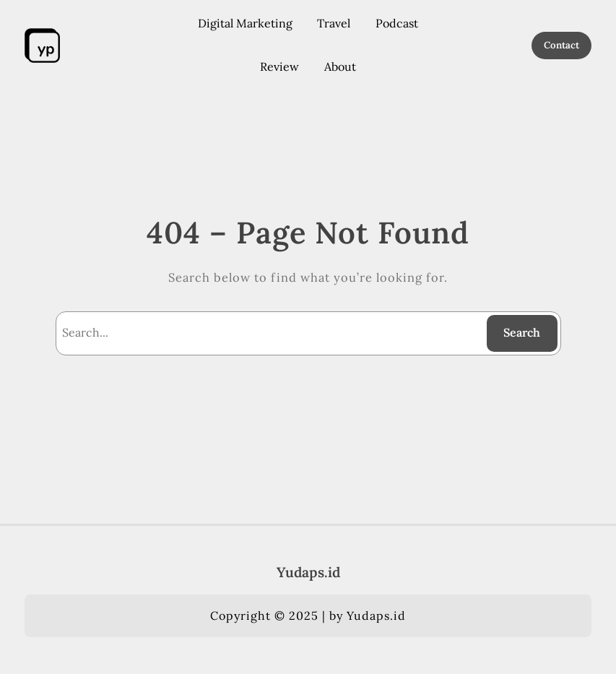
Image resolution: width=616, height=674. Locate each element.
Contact (561, 45)
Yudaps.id (308, 572)
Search (522, 332)
